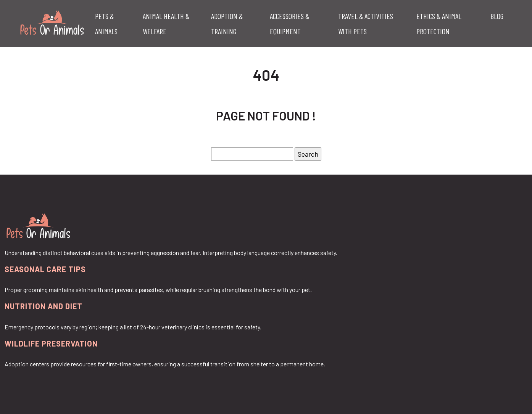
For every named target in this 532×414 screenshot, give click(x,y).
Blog (497, 16)
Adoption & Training (227, 24)
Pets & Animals (106, 24)
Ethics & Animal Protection (439, 24)
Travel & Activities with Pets (366, 24)
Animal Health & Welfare (166, 24)
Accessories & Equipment (289, 24)
